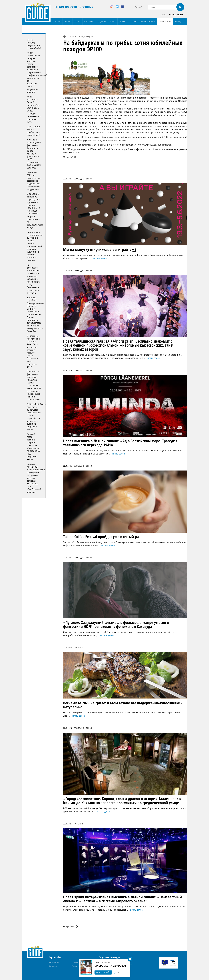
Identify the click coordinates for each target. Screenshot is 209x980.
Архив (163, 15)
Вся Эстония (89, 22)
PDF (118, 972)
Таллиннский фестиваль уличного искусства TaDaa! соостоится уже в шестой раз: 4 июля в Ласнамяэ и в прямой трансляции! (34, 386)
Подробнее (69, 927)
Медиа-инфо (54, 962)
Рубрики (113, 22)
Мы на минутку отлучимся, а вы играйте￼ (34, 44)
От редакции (101, 22)
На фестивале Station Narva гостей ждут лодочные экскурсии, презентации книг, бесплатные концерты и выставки (34, 279)
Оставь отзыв (176, 15)
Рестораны (123, 22)
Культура (68, 22)
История (58, 22)
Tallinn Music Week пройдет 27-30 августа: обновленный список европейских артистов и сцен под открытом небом (36, 417)
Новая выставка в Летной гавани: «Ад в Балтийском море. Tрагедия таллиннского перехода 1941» (34, 109)
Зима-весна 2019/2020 (110, 966)
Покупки (134, 22)
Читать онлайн (103, 972)
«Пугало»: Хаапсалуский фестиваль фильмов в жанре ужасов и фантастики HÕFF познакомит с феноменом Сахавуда (34, 154)
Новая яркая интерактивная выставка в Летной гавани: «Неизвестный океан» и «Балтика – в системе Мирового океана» (35, 246)
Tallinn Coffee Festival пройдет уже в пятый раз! (34, 131)
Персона (77, 22)
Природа (178, 22)
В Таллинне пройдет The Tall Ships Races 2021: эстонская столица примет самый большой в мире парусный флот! (33, 351)
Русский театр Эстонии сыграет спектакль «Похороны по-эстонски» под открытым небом (34, 447)
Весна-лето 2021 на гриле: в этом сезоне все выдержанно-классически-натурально (34, 181)
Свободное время (165, 22)
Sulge (130, 959)
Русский (138, 7)
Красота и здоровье (148, 22)
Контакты (53, 966)
